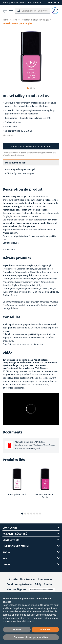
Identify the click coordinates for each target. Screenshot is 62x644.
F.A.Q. (38, 584)
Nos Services (35, 2)
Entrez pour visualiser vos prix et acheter (31, 146)
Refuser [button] (17, 629)
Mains (15, 20)
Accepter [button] (45, 629)
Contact (49, 584)
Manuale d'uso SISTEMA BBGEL (36, 445)
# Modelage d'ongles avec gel (20, 169)
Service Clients (19, 2)
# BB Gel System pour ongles (20, 173)
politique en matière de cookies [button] (19, 615)
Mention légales (16, 589)
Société (13, 579)
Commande (45, 579)
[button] (22, 514)
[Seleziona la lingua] (54, 3)
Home (6, 2)
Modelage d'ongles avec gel (35, 20)
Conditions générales (19, 584)
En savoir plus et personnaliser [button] (31, 637)
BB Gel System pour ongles (17, 23)
